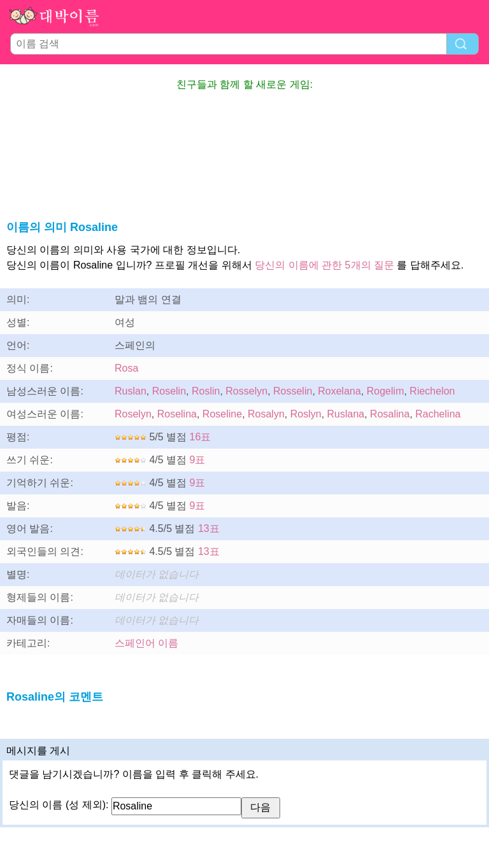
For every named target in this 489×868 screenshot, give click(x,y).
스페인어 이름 (146, 643)
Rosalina (390, 414)
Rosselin (293, 391)
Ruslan (131, 391)
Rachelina (438, 414)
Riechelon (432, 391)
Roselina (177, 414)
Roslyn (306, 414)
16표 (201, 437)
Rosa (126, 368)
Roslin (206, 391)
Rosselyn (246, 391)
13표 (209, 528)
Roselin (169, 391)
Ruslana (346, 414)
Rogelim (386, 391)
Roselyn (133, 414)
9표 (198, 460)
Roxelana (339, 391)
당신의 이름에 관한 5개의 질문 (324, 265)
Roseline (222, 414)
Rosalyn (266, 414)
